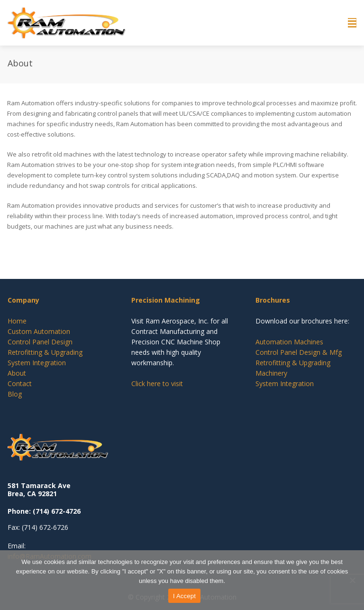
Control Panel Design (40, 342)
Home (17, 321)
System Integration (37, 363)
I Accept (184, 596)
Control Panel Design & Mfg (299, 352)
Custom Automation (39, 331)
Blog (15, 394)
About (17, 373)
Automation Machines (289, 342)
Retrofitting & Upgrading (45, 352)
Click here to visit (157, 384)
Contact (20, 384)
